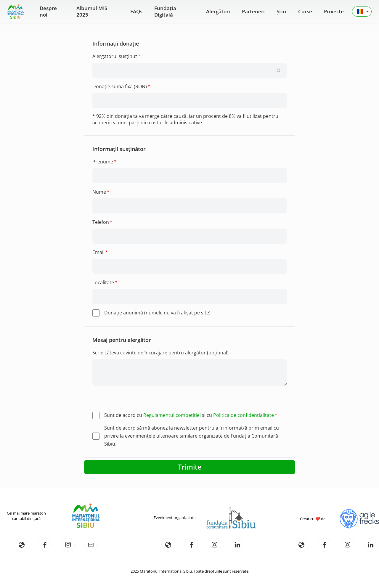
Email (98, 252)
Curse (305, 11)
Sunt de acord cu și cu (189, 415)
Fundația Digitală (165, 11)
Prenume (103, 162)
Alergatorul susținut (115, 56)
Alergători (218, 11)
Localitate (103, 282)
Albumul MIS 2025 (92, 11)
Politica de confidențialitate (244, 415)
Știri (281, 11)
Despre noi (48, 11)
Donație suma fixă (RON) (120, 86)
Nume (99, 192)
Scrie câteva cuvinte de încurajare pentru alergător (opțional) (160, 353)
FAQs (136, 11)
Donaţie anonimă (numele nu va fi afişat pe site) (157, 313)
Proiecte (334, 11)
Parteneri (253, 11)
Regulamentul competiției (172, 415)
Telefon (101, 222)
